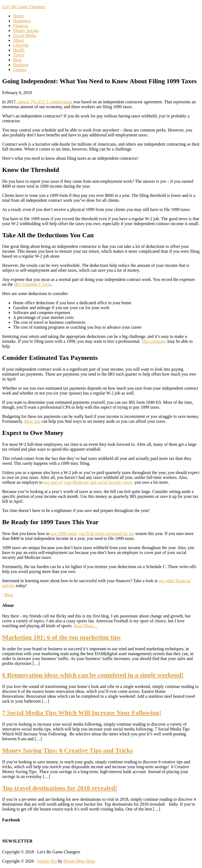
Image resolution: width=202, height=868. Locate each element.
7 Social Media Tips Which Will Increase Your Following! (82, 713)
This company (154, 341)
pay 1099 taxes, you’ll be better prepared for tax (92, 534)
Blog (9, 595)
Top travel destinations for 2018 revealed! (60, 788)
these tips (32, 421)
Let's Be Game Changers (24, 7)
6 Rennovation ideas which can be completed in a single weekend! (93, 675)
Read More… (86, 626)
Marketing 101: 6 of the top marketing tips (61, 637)
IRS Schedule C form (33, 284)
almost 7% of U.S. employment (45, 102)
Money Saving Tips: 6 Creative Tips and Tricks (68, 750)
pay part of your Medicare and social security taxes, (89, 482)
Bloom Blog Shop (79, 861)
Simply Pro (47, 861)
